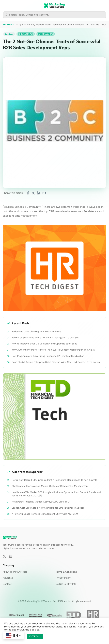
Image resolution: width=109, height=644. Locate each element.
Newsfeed (9, 34)
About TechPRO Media (15, 572)
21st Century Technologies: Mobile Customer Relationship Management (50, 486)
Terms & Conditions (66, 572)
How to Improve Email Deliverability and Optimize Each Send (44, 344)
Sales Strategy (45, 34)
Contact (7, 584)
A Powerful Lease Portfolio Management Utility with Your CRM (45, 514)
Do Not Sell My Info (66, 584)
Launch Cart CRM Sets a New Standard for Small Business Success (48, 508)
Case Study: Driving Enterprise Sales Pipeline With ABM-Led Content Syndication (56, 362)
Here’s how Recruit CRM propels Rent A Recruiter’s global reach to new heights (54, 480)
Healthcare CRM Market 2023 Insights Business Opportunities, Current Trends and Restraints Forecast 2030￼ (56, 494)
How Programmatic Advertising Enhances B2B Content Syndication (48, 356)
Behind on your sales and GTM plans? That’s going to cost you (45, 338)
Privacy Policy (63, 578)
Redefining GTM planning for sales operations (36, 331)
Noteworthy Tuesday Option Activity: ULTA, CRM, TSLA (41, 502)
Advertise (8, 578)
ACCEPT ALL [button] (35, 636)
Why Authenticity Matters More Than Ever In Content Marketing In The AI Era (58, 24)
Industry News (26, 34)
